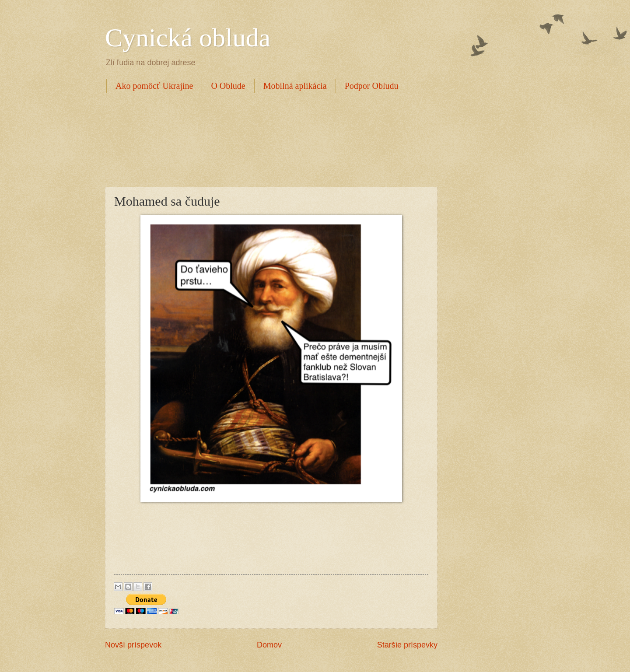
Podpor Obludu (372, 86)
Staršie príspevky (407, 645)
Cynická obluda (188, 38)
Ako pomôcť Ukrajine (154, 86)
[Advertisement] (264, 139)
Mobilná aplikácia (295, 86)
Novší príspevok (133, 645)
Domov (269, 645)
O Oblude (228, 86)
